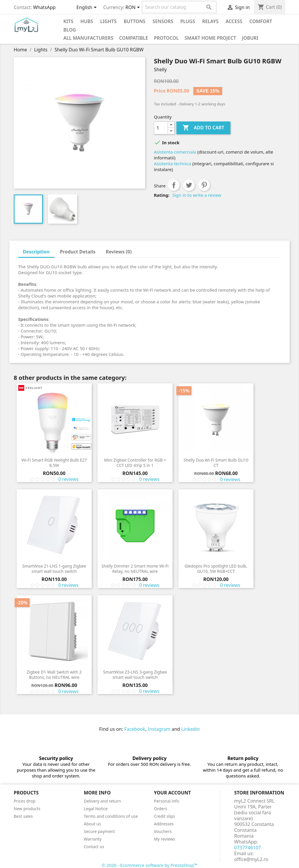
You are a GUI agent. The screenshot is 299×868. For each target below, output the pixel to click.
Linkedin (191, 729)
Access (234, 21)
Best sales (23, 816)
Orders (160, 809)
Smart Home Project (210, 38)
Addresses (164, 824)
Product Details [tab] (78, 252)
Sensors (163, 21)
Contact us (94, 847)
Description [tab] (36, 252)
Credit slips (164, 816)
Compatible (134, 38)
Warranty (93, 839)
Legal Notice (96, 809)
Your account (172, 793)
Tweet (189, 185)
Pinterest (204, 185)
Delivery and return (102, 801)
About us (92, 824)
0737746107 (248, 848)
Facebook (135, 729)
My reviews (165, 839)
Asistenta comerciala (175, 152)
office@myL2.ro (251, 859)
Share (174, 185)
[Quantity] (161, 128)
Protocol (166, 38)
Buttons (134, 21)
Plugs (188, 21)
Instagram (159, 729)
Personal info (167, 801)
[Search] (179, 7)
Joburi (250, 38)
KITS (68, 21)
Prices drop (25, 801)
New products (27, 809)
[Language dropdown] (88, 8)
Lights (108, 21)
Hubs (87, 21)
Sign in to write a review (197, 195)
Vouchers (163, 831)
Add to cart (203, 128)
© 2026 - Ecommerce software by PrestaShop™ (149, 865)
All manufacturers (88, 38)
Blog (70, 30)
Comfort (261, 21)
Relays (210, 21)
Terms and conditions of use (111, 816)
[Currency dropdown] (134, 8)
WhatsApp (44, 7)
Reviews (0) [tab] (119, 252)
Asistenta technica (173, 163)
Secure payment (99, 831)
